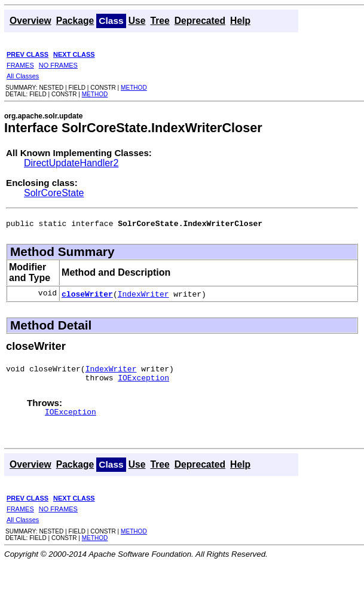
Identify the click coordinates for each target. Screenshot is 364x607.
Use (137, 21)
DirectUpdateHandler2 (71, 163)
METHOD (134, 88)
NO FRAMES (58, 65)
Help (240, 21)
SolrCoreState (54, 193)
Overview (30, 21)
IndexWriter (143, 295)
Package (75, 21)
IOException (143, 383)
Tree (160, 21)
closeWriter (87, 295)
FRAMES (20, 65)
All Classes (23, 76)
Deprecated (200, 21)
